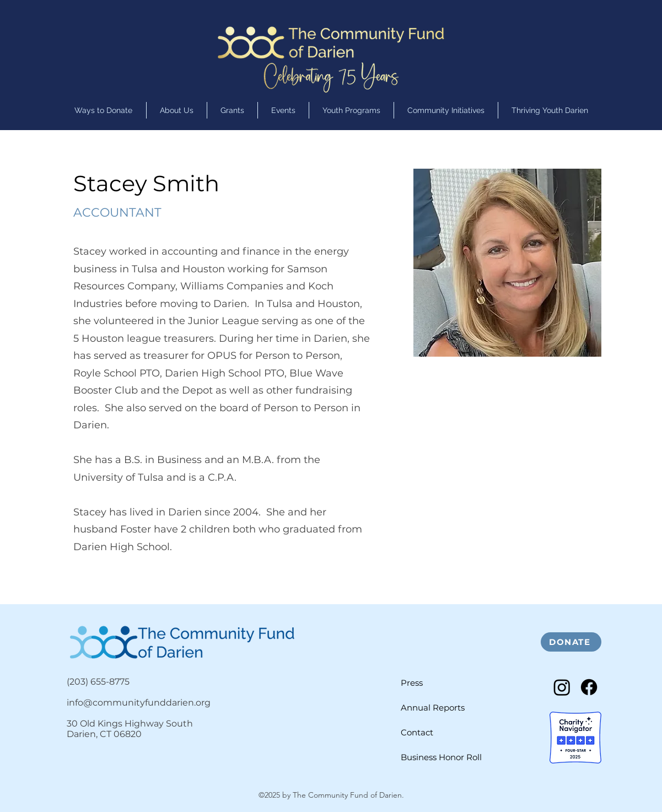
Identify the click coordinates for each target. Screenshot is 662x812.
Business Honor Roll (441, 757)
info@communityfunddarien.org (139, 703)
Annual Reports (433, 708)
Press (412, 683)
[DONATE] (571, 642)
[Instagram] (562, 687)
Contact (417, 732)
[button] (351, 110)
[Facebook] (589, 687)
